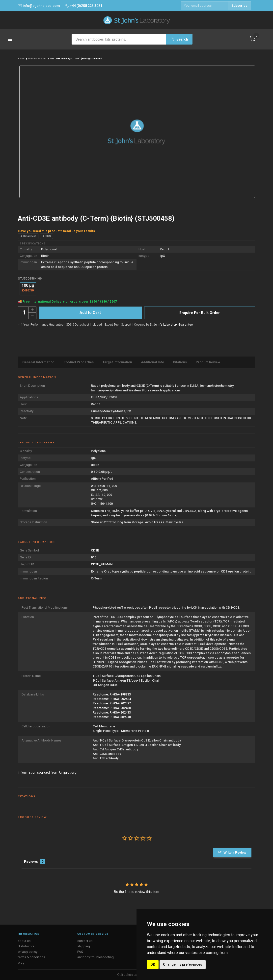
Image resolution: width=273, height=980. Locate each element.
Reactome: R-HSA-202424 (112, 699)
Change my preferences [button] (183, 964)
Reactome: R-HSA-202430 (112, 708)
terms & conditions (31, 957)
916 (94, 557)
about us (24, 941)
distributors (26, 946)
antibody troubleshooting (96, 957)
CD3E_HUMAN (102, 564)
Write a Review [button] (235, 852)
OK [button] (153, 964)
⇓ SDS (46, 236)
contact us (85, 941)
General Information (38, 362)
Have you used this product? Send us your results (56, 231)
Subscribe (240, 6)
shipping (84, 946)
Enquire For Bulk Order (200, 313)
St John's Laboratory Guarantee (171, 325)
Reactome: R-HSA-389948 (112, 717)
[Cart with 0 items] (252, 39)
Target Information (117, 362)
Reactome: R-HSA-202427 (112, 703)
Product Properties (79, 362)
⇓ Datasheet (28, 236)
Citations (180, 362)
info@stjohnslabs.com (39, 6)
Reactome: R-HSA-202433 (112, 712)
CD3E (95, 550)
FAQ (80, 952)
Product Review (208, 362)
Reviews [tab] (31, 861)
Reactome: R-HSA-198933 (112, 694)
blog (21, 963)
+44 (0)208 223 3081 (84, 6)
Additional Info (152, 362)
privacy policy (28, 952)
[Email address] (204, 6)
